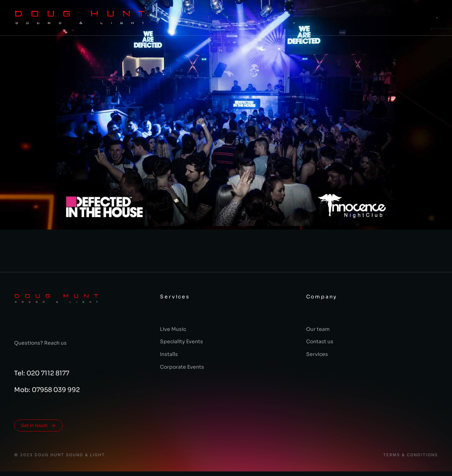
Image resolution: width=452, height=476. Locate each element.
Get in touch (38, 426)
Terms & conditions (411, 455)
